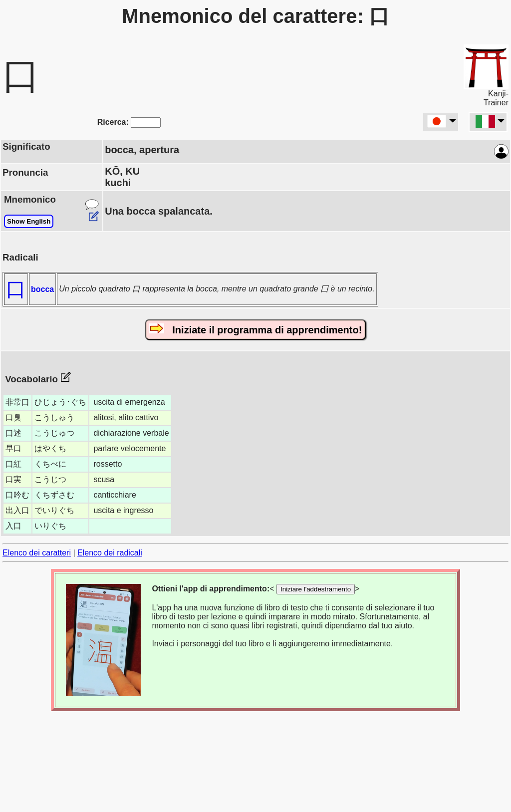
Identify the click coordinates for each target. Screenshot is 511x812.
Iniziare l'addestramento (316, 589)
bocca (42, 289)
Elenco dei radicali (110, 553)
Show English (29, 221)
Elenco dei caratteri (37, 553)
